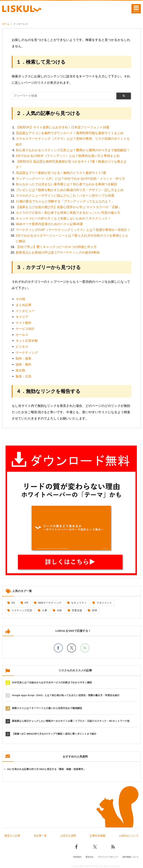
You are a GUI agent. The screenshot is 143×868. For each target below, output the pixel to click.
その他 (20, 299)
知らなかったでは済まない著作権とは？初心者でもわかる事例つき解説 (66, 184)
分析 (59, 610)
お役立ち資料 (68, 836)
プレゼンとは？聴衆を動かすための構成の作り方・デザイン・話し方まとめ (70, 190)
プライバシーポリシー (108, 856)
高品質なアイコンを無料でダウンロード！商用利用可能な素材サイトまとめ (70, 133)
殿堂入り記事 (12, 836)
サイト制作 (24, 323)
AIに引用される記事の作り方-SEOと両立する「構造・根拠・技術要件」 (46, 769)
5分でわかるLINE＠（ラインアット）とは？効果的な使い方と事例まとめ (68, 156)
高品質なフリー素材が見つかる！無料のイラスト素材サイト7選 (61, 173)
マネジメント (104, 603)
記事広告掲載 (98, 836)
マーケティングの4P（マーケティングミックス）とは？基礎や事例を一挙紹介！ (73, 230)
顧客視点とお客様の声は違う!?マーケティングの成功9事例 (58, 253)
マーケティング (27, 353)
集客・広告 (24, 376)
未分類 (20, 370)
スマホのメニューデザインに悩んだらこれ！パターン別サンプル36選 (65, 196)
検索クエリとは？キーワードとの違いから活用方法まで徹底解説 (47, 708)
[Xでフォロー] (71, 648)
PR (26, 603)
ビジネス (22, 347)
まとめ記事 (24, 305)
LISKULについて (129, 836)
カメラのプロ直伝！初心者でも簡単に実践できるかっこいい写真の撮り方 (68, 213)
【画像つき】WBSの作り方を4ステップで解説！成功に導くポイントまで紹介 (54, 734)
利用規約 (77, 856)
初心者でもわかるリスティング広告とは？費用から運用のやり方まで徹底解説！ (73, 150)
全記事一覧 (40, 836)
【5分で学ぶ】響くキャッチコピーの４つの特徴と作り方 (56, 247)
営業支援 (77, 610)
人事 (45, 610)
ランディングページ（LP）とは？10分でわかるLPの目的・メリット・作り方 (71, 179)
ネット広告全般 (27, 341)
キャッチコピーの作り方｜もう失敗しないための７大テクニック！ (63, 218)
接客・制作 (24, 365)
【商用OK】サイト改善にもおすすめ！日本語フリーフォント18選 (63, 127)
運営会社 (90, 856)
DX (13, 603)
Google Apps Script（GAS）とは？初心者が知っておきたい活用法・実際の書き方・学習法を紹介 (66, 695)
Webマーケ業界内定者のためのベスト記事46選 (49, 224)
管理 (94, 610)
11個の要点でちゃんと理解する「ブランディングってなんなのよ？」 (65, 201)
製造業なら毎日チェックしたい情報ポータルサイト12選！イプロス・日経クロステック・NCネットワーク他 (71, 721)
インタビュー (25, 311)
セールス (22, 335)
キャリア (22, 317)
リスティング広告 (22, 610)
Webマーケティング (50, 603)
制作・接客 (24, 359)
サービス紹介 (25, 329)
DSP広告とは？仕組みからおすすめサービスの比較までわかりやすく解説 (52, 682)
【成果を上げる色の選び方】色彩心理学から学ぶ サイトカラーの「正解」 (69, 207)
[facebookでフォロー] (58, 648)
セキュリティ (79, 603)
